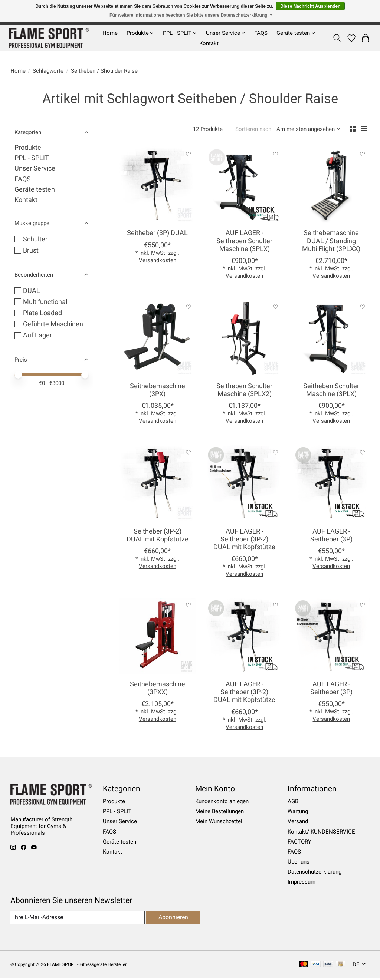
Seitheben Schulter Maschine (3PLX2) (244, 391)
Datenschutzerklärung (315, 873)
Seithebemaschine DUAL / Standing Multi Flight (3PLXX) (331, 242)
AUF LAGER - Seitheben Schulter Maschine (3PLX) (244, 242)
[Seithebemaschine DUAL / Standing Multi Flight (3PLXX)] (332, 186)
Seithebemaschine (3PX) (158, 391)
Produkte (28, 148)
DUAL (32, 291)
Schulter (35, 239)
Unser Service (35, 168)
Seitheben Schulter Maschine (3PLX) (331, 391)
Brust (31, 250)
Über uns (299, 863)
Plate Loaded (42, 313)
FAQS (261, 33)
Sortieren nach (251, 130)
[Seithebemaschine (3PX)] (158, 339)
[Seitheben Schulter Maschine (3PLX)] (332, 339)
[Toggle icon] (337, 38)
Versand (298, 823)
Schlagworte (48, 71)
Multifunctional (45, 302)
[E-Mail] (77, 919)
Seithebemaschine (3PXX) (158, 689)
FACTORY (299, 843)
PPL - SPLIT (32, 158)
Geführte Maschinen (53, 324)
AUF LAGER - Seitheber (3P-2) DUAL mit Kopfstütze (244, 540)
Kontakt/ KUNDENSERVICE (321, 833)
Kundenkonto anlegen (222, 803)
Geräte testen (35, 189)
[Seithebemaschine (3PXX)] (158, 638)
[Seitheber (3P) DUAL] (158, 186)
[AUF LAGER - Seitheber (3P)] (332, 484)
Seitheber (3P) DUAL (157, 234)
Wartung (298, 813)
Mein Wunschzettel (219, 823)
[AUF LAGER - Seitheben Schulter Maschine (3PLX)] (244, 186)
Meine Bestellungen (220, 813)
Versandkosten (158, 261)
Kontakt (209, 43)
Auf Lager (37, 335)
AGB (293, 803)
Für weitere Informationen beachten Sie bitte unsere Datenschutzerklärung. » (191, 15)
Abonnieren (173, 918)
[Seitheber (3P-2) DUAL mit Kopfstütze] (158, 484)
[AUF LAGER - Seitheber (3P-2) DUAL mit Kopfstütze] (244, 484)
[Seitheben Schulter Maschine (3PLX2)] (244, 339)
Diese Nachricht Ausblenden (310, 6)
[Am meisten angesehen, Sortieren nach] (306, 130)
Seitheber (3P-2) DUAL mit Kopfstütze (158, 536)
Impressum (302, 883)
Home (110, 33)
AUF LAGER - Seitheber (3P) (331, 536)
